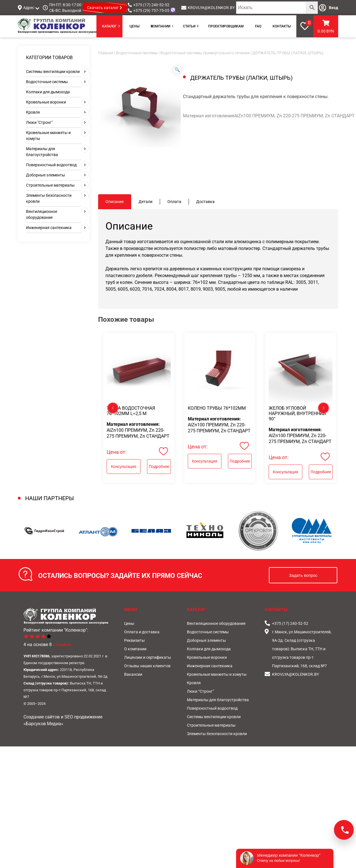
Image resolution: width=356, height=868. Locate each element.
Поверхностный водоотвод (51, 165)
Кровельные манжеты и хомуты (217, 674)
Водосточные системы (47, 82)
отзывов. (62, 644)
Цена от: (116, 452)
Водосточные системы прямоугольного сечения (205, 53)
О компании (160, 26)
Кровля (33, 112)
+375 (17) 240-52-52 (151, 5)
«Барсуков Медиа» (43, 724)
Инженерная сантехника (49, 228)
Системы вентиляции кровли (53, 72)
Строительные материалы (50, 185)
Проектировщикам (226, 26)
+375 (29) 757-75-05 (151, 10)
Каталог (109, 26)
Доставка (205, 202)
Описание (115, 202)
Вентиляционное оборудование (216, 623)
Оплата (174, 202)
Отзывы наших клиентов (147, 666)
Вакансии (133, 674)
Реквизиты (134, 640)
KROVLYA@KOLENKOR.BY (211, 8)
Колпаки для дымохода (48, 92)
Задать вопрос (303, 575)
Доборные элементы (46, 175)
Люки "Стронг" (39, 122)
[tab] (115, 202)
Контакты (282, 26)
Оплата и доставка (142, 632)
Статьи (189, 26)
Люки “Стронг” (200, 691)
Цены (134, 26)
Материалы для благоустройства (218, 700)
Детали (145, 202)
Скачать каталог (105, 8)
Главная (106, 53)
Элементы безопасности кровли (217, 734)
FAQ (258, 26)
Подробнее (159, 467)
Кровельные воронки (46, 102)
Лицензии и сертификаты (148, 657)
